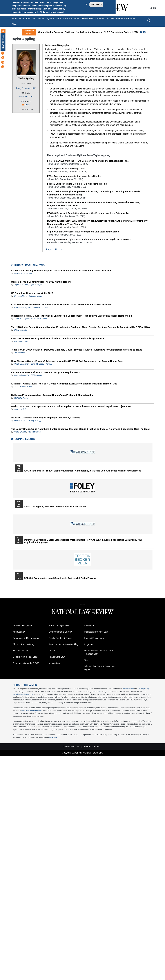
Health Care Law (57, 657)
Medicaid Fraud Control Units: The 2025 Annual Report (41, 282)
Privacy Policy (144, 689)
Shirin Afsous (36, 375)
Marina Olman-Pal (22, 375)
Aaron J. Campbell (22, 319)
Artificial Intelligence (22, 626)
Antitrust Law (19, 632)
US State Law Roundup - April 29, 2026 (32, 293)
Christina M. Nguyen (23, 307)
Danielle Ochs (20, 421)
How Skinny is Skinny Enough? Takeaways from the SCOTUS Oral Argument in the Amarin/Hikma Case (67, 361)
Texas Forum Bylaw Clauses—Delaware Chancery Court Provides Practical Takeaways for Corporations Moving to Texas (77, 350)
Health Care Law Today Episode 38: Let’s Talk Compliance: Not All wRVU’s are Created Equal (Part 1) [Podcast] (71, 406)
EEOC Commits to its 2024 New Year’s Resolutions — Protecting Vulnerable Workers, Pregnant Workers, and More (93, 204)
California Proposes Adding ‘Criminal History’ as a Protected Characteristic (52, 395)
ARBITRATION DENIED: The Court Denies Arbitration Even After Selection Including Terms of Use (64, 384)
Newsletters (71, 19)
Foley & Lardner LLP (26, 88)
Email (27, 105)
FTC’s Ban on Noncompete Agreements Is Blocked (75, 176)
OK (86, 4)
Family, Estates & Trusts (60, 638)
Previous (141, 32)
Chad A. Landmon (22, 364)
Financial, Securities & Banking (63, 644)
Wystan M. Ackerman (23, 273)
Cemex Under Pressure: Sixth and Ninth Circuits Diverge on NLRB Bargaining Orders (85, 32)
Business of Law (21, 651)
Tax (86, 660)
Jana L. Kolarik (20, 409)
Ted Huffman (20, 353)
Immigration (54, 663)
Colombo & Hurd (21, 341)
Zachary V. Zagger (35, 421)
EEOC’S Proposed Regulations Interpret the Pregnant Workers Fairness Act (88, 213)
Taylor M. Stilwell (21, 285)
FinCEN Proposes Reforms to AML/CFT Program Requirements (45, 372)
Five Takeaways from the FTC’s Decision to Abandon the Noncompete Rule (88, 161)
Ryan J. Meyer (36, 285)
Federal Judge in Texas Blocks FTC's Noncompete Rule (77, 184)
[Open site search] (149, 20)
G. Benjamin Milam (39, 319)
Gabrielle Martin (35, 296)
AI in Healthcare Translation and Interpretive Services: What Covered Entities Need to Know (61, 304)
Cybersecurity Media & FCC (26, 663)
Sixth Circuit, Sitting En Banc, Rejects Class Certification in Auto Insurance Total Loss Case (61, 270)
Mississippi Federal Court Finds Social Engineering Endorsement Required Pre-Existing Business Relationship (72, 316)
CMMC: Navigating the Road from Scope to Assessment (55, 507)
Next (145, 32)
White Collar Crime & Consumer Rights (100, 668)
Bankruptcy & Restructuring (26, 638)
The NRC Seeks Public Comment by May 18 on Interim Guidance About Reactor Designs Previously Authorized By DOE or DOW (81, 327)
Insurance (89, 626)
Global (52, 651)
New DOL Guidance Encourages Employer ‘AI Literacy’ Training (46, 418)
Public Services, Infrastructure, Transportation (99, 652)
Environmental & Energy (60, 632)
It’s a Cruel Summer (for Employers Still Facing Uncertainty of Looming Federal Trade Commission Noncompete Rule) (94, 193)
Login (153, 8)
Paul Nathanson (34, 432)
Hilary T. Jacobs (21, 330)
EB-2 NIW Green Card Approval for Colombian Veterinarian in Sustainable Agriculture (57, 338)
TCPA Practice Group (23, 387)
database (97, 692)
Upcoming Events (23, 439)
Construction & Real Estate (26, 657)
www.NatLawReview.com (23, 694)
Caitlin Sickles (20, 432)
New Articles (3, 42)
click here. (54, 738)
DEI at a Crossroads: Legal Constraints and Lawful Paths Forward (60, 578)
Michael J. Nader (21, 398)
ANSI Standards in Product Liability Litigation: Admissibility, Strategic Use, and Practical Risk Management (82, 471)
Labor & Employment (94, 638)
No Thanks (96, 4)
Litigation (89, 644)
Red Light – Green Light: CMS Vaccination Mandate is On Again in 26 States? (89, 239)
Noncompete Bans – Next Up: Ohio (66, 168)
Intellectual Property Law (96, 632)
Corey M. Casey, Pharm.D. (42, 364)
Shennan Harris (21, 296)
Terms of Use (128, 689)
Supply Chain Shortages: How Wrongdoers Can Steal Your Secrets (83, 232)
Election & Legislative (59, 626)
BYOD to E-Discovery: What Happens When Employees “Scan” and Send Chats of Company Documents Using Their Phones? (97, 222)
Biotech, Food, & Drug (24, 644)
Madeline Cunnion (40, 307)
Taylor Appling (26, 78)
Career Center (105, 19)
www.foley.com (26, 97)
